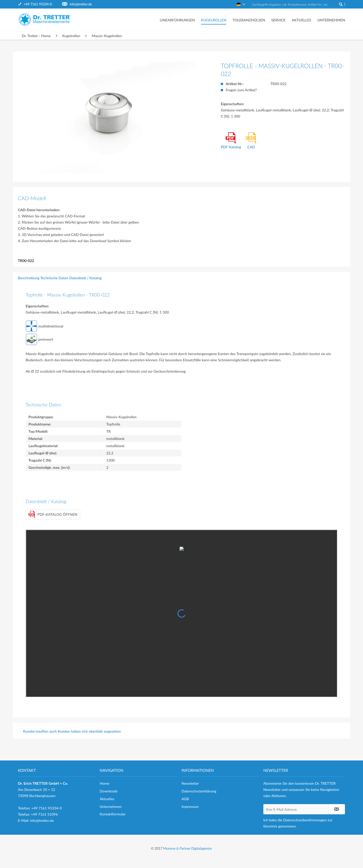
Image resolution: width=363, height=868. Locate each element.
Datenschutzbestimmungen (305, 820)
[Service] (278, 20)
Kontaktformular (113, 814)
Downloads (109, 791)
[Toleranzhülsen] (249, 20)
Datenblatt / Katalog (86, 278)
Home (104, 783)
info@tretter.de (81, 4)
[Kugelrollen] (214, 20)
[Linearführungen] (177, 20)
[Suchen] (341, 4)
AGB (185, 799)
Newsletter (190, 783)
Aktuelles (107, 799)
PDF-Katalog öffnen (53, 514)
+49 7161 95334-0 (38, 4)
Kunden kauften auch (40, 731)
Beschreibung (29, 278)
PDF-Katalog (231, 141)
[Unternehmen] (330, 20)
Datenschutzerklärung (199, 791)
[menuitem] (40, 4)
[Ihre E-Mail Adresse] (296, 809)
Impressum (190, 806)
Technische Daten (54, 278)
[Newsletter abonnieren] (337, 809)
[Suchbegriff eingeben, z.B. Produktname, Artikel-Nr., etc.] (298, 5)
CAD (251, 141)
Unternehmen (111, 806)
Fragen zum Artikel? (241, 90)
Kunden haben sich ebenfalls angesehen (89, 731)
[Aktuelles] (301, 20)
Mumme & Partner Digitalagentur (188, 848)
